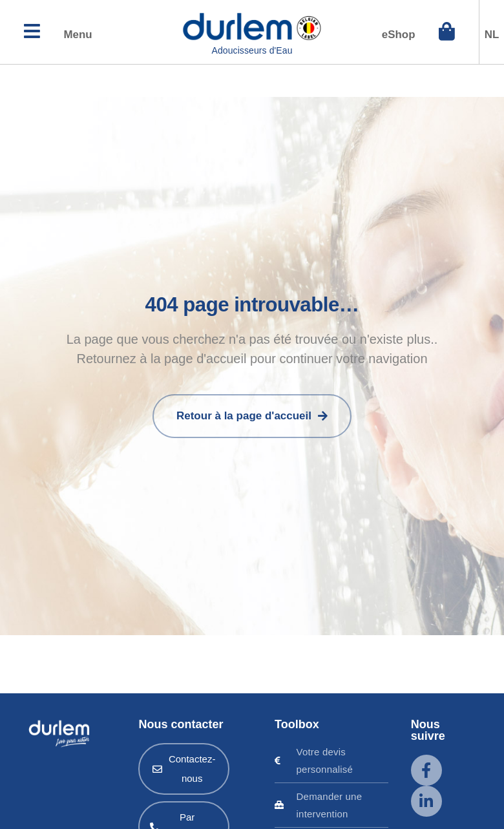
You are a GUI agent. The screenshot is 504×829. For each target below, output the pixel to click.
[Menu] (34, 34)
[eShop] (445, 34)
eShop (391, 36)
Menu (85, 36)
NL (492, 36)
